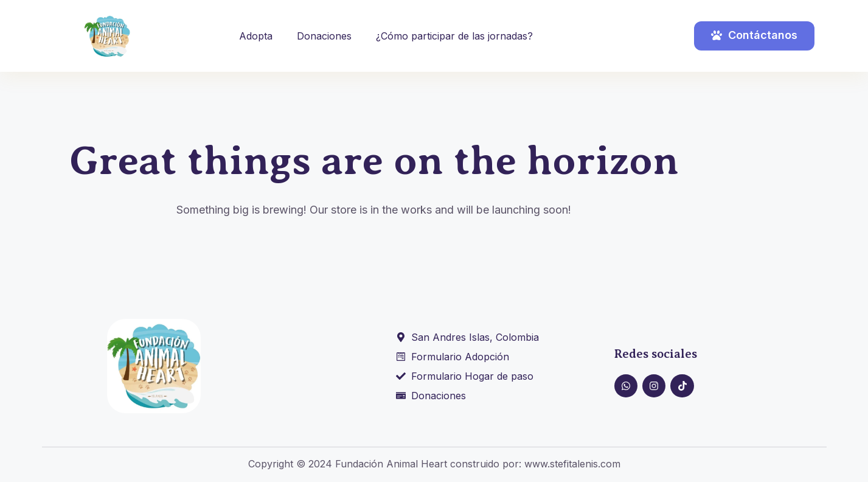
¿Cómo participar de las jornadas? (454, 36)
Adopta (256, 36)
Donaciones (324, 36)
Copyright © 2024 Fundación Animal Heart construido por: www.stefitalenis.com (434, 464)
